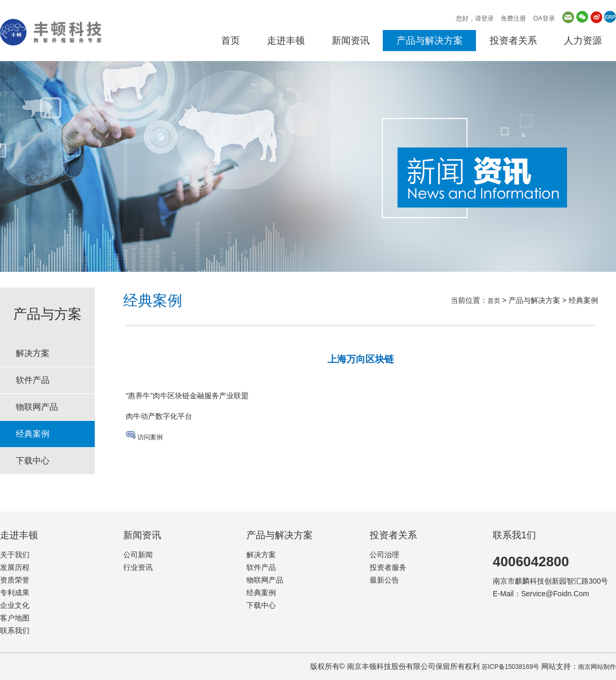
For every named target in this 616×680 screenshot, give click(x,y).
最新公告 (384, 580)
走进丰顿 (286, 41)
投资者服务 (388, 567)
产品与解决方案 (430, 41)
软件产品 (33, 380)
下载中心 (33, 461)
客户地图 (15, 618)
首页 (231, 41)
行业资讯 (138, 567)
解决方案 (33, 353)
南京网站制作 (597, 667)
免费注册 (513, 18)
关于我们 (15, 555)
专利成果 (15, 593)
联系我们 (15, 630)
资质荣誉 (15, 580)
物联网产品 (37, 407)
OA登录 (544, 18)
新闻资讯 (351, 41)
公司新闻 (138, 555)
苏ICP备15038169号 (510, 667)
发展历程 (15, 567)
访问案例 (150, 437)
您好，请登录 (475, 18)
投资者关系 (513, 41)
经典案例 (33, 434)
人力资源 (583, 41)
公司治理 (384, 555)
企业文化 (15, 605)
